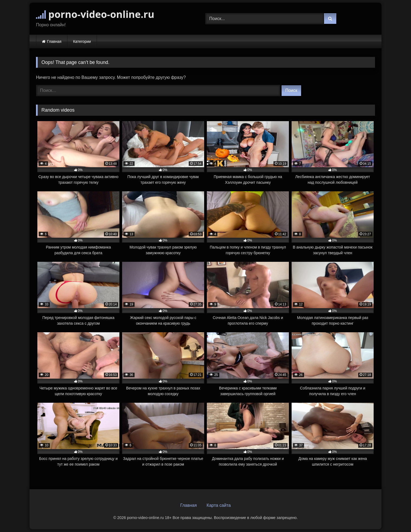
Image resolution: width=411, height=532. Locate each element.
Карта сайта (219, 505)
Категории (82, 41)
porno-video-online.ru (95, 14)
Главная (54, 41)
